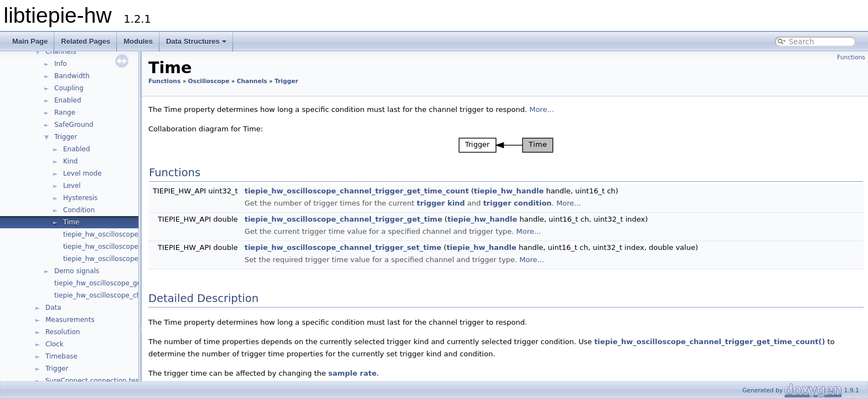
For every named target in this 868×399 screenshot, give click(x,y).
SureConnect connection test (94, 381)
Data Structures (196, 41)
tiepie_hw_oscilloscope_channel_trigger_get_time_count (357, 191)
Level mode (82, 173)
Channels (61, 52)
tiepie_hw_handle (509, 191)
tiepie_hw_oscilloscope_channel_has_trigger (136, 234)
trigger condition (518, 203)
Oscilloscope (209, 81)
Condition (79, 210)
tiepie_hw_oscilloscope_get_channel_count (125, 283)
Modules (138, 41)
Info (61, 64)
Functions (851, 57)
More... (542, 109)
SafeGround (74, 125)
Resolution (63, 332)
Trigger (66, 137)
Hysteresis (80, 198)
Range (65, 112)
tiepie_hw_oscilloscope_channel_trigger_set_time (343, 247)
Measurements (70, 320)
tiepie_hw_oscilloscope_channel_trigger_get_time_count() (709, 342)
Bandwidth (72, 76)
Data (53, 308)
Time (71, 222)
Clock (55, 344)
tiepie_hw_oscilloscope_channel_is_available (128, 295)
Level (72, 186)
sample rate (352, 373)
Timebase (61, 356)
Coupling (69, 88)
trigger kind (441, 203)
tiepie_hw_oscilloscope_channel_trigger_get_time (343, 219)
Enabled (68, 100)
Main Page (30, 41)
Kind (70, 161)
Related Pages (86, 41)
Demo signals (77, 271)
